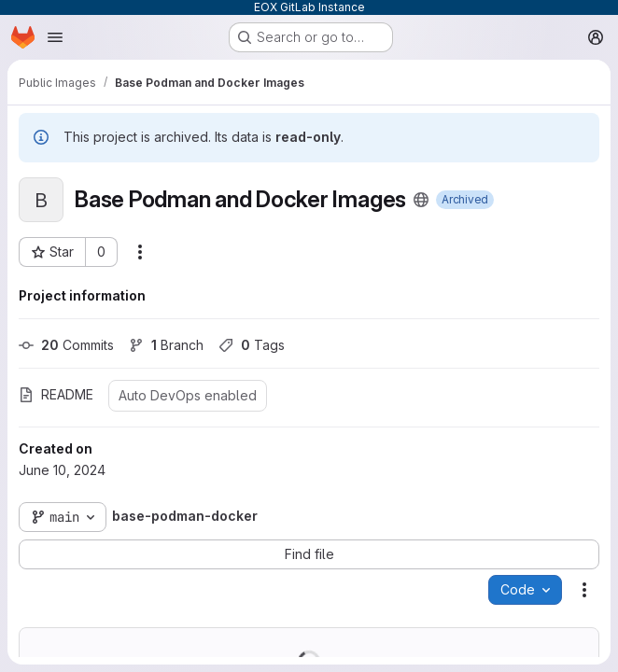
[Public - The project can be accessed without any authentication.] (421, 200)
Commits (66, 345)
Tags (252, 345)
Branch (166, 345)
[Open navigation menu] (55, 37)
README (56, 394)
